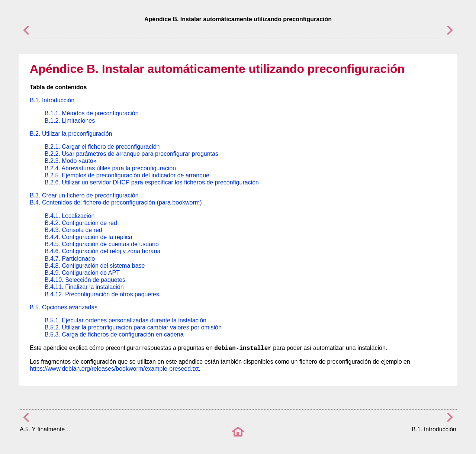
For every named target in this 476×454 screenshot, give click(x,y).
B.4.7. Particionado (70, 259)
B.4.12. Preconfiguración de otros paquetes (102, 294)
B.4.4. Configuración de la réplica (89, 237)
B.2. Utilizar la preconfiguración (71, 134)
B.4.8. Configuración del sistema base (95, 266)
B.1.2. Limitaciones (70, 121)
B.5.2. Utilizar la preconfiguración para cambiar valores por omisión (133, 327)
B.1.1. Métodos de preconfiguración (92, 113)
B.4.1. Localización (70, 216)
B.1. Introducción (52, 100)
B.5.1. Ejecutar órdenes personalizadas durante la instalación (126, 320)
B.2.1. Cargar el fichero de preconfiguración (102, 147)
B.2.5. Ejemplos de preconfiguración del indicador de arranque (127, 175)
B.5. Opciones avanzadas (64, 307)
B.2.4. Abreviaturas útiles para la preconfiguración (110, 168)
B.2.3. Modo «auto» (71, 161)
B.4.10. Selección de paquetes (85, 280)
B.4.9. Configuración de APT (82, 273)
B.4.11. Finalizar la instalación (84, 287)
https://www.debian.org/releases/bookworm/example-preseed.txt (114, 369)
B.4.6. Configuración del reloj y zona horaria (102, 251)
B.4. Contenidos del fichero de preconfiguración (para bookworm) (116, 202)
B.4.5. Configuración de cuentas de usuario (102, 244)
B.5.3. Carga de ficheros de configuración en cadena (114, 334)
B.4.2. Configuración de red (81, 223)
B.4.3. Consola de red (73, 230)
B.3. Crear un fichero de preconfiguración (84, 195)
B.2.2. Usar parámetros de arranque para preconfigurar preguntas (131, 154)
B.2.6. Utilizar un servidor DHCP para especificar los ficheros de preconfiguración (152, 182)
